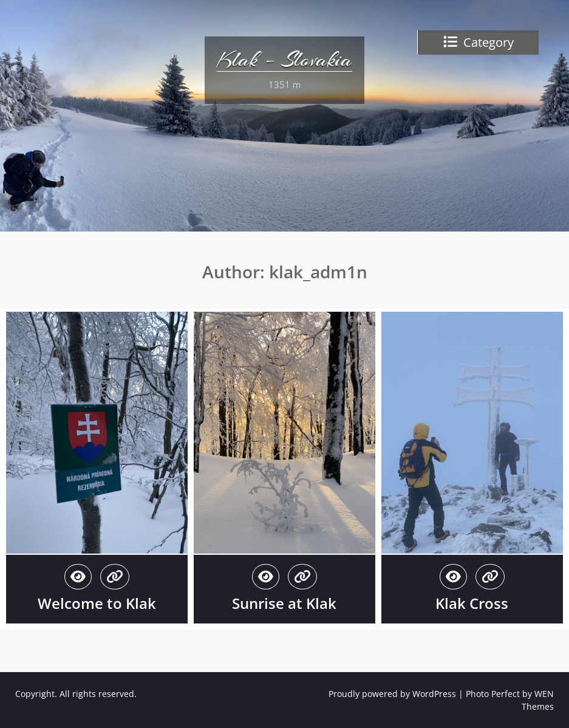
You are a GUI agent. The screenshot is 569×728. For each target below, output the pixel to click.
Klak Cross (472, 603)
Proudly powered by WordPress (392, 694)
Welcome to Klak (97, 603)
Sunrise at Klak (284, 603)
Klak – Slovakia (284, 60)
